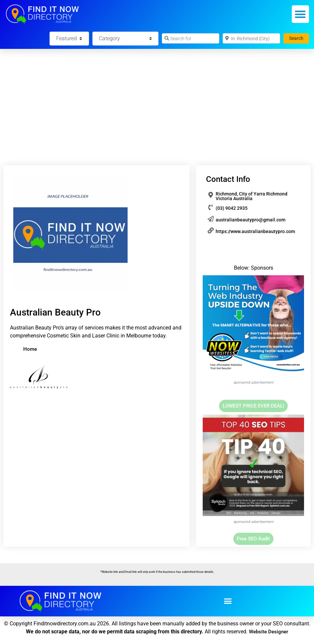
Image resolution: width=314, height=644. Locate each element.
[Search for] (191, 38)
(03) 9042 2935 (232, 208)
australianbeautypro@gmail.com (251, 220)
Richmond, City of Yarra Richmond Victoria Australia (252, 196)
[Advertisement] (157, 99)
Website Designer (268, 632)
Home (30, 349)
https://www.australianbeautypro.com (255, 231)
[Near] (251, 38)
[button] (301, 14)
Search (299, 38)
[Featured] (69, 39)
